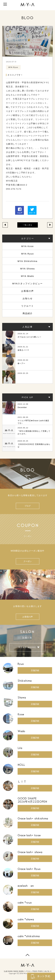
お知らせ (28, 298)
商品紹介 (28, 313)
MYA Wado (27, 276)
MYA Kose (27, 246)
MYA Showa (27, 269)
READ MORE (27, 647)
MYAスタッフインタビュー (27, 283)
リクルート (27, 306)
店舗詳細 (35, 670)
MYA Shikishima (27, 261)
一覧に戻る (27, 225)
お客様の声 (27, 291)
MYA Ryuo (28, 254)
